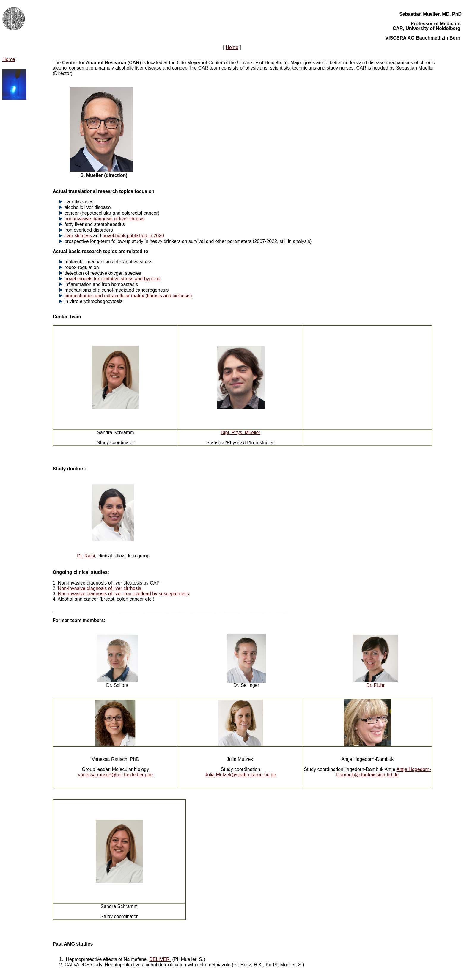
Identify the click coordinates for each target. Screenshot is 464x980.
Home (232, 47)
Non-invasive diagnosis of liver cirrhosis (100, 588)
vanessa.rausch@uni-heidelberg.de (115, 775)
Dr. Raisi (86, 556)
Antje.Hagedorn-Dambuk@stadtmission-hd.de (384, 772)
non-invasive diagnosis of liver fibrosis (104, 219)
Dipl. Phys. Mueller (240, 432)
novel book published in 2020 (133, 236)
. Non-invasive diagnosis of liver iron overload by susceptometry (122, 594)
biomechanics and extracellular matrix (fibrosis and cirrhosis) (128, 296)
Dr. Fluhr (375, 685)
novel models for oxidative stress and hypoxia (113, 279)
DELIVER (160, 959)
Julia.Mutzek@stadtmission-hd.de (240, 775)
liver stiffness (78, 236)
